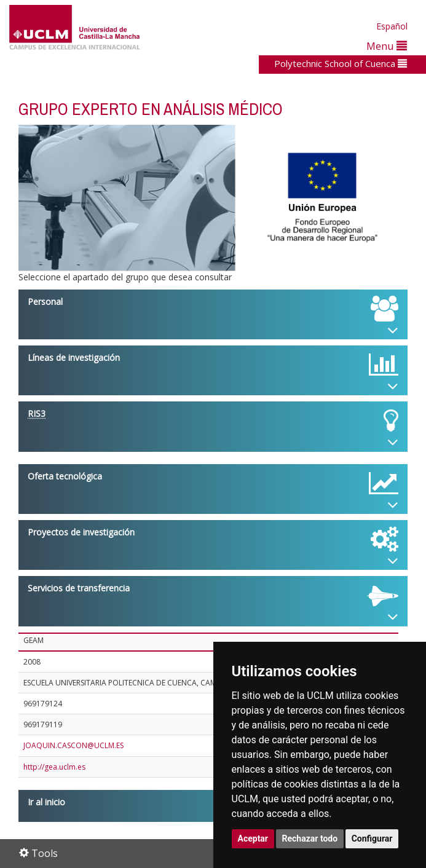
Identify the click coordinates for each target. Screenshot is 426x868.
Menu (387, 46)
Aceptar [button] (253, 838)
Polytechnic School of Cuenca (341, 63)
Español (392, 26)
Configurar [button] (372, 838)
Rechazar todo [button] (310, 838)
